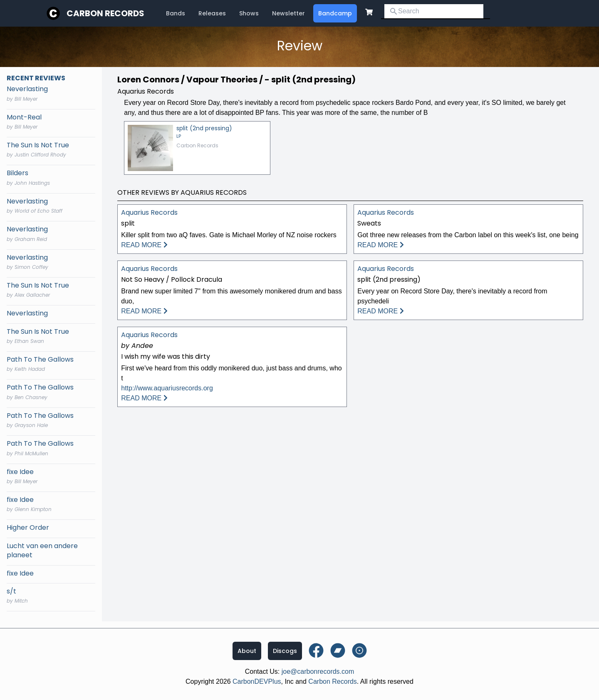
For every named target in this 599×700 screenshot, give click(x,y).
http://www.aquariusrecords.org (167, 388)
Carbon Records (105, 13)
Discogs (285, 651)
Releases (212, 13)
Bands (176, 13)
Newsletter (288, 13)
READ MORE (144, 245)
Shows (249, 13)
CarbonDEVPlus (257, 681)
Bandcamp (335, 13)
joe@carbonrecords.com (318, 671)
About (247, 651)
